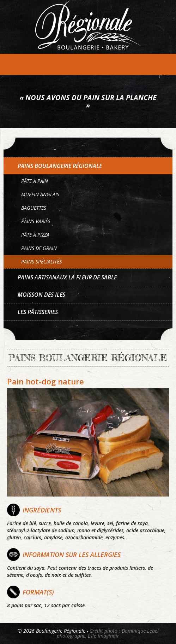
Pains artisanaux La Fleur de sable (67, 277)
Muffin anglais (40, 194)
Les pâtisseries (38, 312)
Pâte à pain (35, 181)
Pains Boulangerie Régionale (60, 166)
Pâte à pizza (35, 235)
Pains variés (36, 221)
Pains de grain (39, 248)
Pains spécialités (41, 262)
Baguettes (34, 208)
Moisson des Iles (41, 295)
